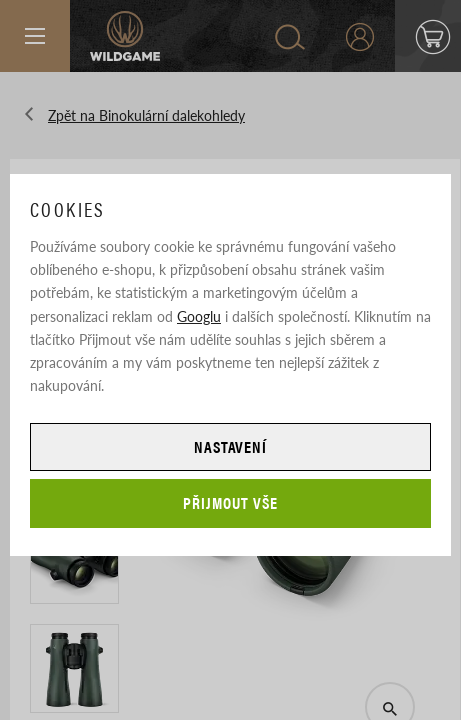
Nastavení (231, 446)
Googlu (199, 316)
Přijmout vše (230, 502)
